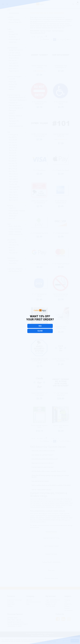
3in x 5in (12, 153)
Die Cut (11, 242)
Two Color (12, 253)
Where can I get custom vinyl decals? (43, 451)
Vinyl (11, 218)
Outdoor (12, 84)
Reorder (67, 608)
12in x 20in (13, 179)
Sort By (33, 37)
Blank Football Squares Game (39, 426)
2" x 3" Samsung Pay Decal (39, 295)
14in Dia (12, 184)
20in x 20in (13, 200)
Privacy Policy (51, 642)
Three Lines (13, 66)
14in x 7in (12, 192)
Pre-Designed (14, 55)
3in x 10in (12, 145)
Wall (10, 90)
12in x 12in (13, 177)
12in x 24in (13, 182)
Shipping (67, 600)
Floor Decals (13, 20)
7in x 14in (12, 166)
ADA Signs (11, 602)
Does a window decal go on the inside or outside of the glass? (51, 485)
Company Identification (16, 97)
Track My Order (50, 606)
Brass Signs (11, 604)
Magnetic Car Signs (51, 554)
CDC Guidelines (14, 271)
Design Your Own (14, 50)
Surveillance (13, 121)
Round (11, 37)
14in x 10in (13, 190)
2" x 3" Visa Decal (39, 170)
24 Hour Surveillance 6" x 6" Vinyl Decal (39, 202)
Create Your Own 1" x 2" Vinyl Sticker (61, 360)
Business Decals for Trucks (51, 538)
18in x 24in (13, 197)
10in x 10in (13, 174)
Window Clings (14, 22)
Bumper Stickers (46, 31)
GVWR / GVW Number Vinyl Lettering (39, 135)
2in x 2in (12, 137)
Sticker (11, 216)
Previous (45, 40)
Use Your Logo (14, 53)
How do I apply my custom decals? (43, 467)
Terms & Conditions (37, 635)
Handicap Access (15, 105)
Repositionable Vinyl (16, 211)
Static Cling (13, 213)
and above (15, 234)
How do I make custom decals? (41, 489)
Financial (12, 103)
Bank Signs (51, 570)
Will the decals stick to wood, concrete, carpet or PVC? (49, 471)
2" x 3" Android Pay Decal (39, 233)
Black (11, 248)
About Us (29, 600)
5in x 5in (12, 161)
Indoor (11, 82)
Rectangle (12, 34)
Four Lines (12, 68)
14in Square (13, 187)
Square (11, 42)
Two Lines (12, 63)
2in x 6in (12, 143)
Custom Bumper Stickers (51, 546)
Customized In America (34, 602)
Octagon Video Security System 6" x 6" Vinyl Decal (39, 361)
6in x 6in (12, 163)
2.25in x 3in (13, 135)
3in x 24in (12, 148)
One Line (12, 61)
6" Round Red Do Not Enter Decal (39, 103)
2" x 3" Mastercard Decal (61, 264)
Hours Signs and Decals (38, 33)
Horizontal (12, 261)
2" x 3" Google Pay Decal (39, 264)
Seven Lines (13, 71)
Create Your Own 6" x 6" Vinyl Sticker (39, 394)
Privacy (47, 635)
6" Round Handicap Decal (61, 103)
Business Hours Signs (51, 578)
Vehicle (11, 87)
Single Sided (13, 58)
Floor (11, 79)
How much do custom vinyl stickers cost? (45, 459)
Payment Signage (58, 31)
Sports (11, 118)
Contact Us (68, 604)
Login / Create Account (53, 600)
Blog (28, 604)
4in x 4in (12, 158)
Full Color (12, 245)
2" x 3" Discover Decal (61, 233)
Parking (11, 110)
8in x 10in (12, 169)
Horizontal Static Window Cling (61, 327)
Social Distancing (15, 126)
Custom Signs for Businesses (51, 562)
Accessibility (69, 610)
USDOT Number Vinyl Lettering (39, 67)
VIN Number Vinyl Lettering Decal (61, 67)
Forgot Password (51, 602)
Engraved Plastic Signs (15, 600)
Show (53, 438)
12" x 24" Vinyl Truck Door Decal (61, 394)
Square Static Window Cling (61, 426)
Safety (11, 113)
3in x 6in (12, 156)
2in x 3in (12, 140)
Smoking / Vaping (15, 116)
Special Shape (14, 40)
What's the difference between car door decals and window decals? (50, 476)
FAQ (66, 602)
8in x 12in (12, 171)
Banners (10, 606)
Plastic (11, 208)
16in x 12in (13, 195)
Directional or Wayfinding (17, 100)
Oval (10, 32)
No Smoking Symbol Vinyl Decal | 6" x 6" (61, 295)
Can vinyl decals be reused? (40, 481)
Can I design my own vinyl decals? (42, 455)
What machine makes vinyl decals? (43, 463)
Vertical (11, 263)
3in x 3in (12, 150)
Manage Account (51, 604)
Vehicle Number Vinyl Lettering (61, 135)
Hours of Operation (15, 108)
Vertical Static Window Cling (39, 327)
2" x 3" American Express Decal (61, 202)
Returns (67, 606)
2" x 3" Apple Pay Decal (61, 170)
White (11, 250)
